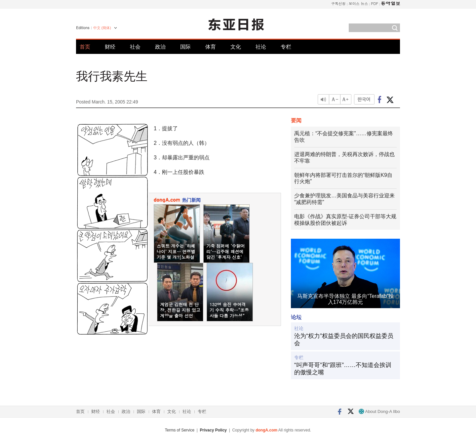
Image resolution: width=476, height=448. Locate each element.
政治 (160, 47)
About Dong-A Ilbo (379, 411)
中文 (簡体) (102, 28)
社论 (261, 47)
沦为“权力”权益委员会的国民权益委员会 (344, 340)
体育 (211, 47)
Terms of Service (180, 430)
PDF (375, 3)
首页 (85, 47)
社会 (135, 47)
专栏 (286, 47)
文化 (236, 47)
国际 (185, 47)
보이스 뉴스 (358, 3)
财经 (110, 47)
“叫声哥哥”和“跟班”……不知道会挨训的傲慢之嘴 (343, 369)
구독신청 (338, 3)
